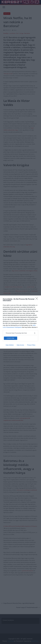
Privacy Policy (31, 345)
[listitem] (20, 333)
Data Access (20, 345)
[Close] (37, 299)
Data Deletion (10, 345)
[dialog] (20, 322)
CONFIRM (10, 338)
